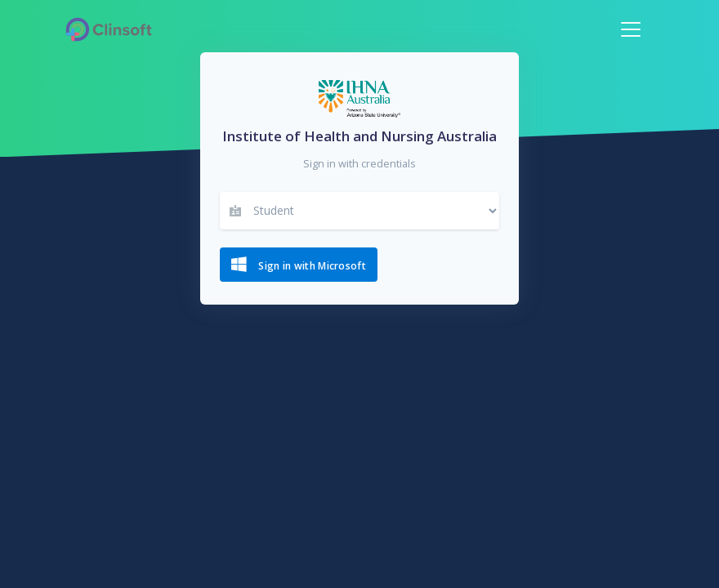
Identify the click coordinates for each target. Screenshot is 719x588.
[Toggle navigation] (631, 29)
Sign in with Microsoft (299, 264)
